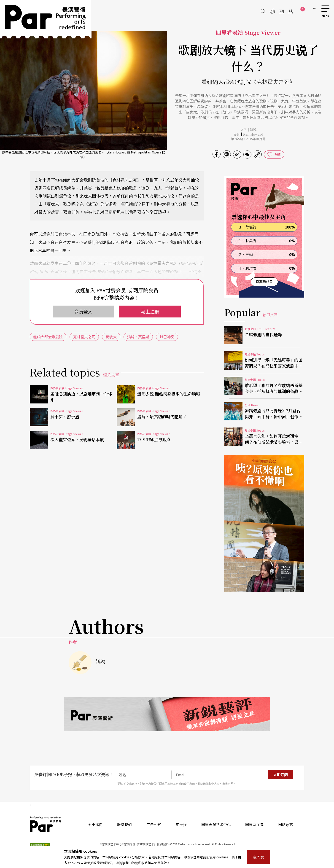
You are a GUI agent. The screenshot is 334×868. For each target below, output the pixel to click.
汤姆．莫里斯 (138, 337)
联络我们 (124, 824)
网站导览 (286, 824)
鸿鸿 (253, 129)
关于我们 (95, 824)
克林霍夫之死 (84, 337)
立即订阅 (280, 775)
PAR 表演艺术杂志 (46, 824)
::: (314, 7)
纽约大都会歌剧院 (48, 337)
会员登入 (83, 311)
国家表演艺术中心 (216, 824)
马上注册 (150, 311)
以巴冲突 (167, 337)
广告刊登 (154, 824)
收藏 (277, 154)
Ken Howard (253, 134)
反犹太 (111, 337)
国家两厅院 (254, 824)
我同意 (259, 857)
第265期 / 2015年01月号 (248, 139)
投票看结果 (264, 282)
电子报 (181, 824)
